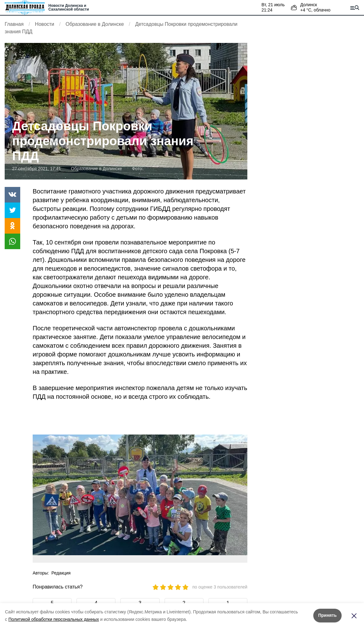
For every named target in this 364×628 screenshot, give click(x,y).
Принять (327, 615)
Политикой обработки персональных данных (54, 619)
